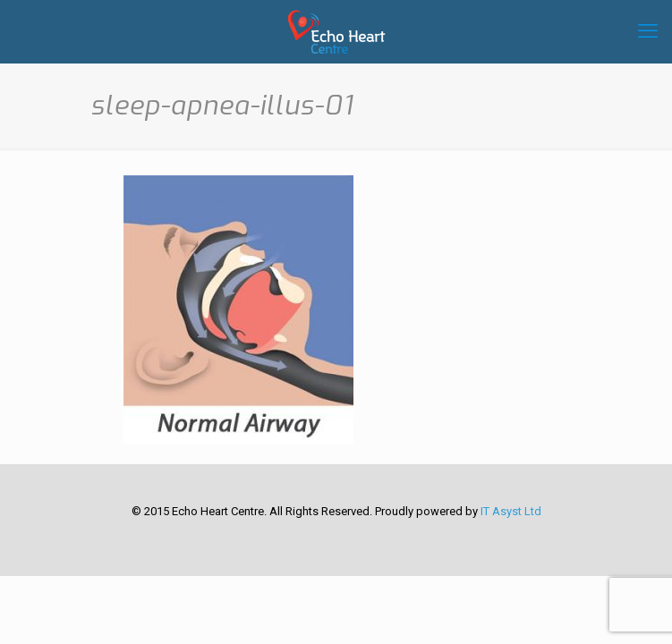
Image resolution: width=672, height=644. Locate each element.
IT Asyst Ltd (511, 511)
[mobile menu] (648, 31)
